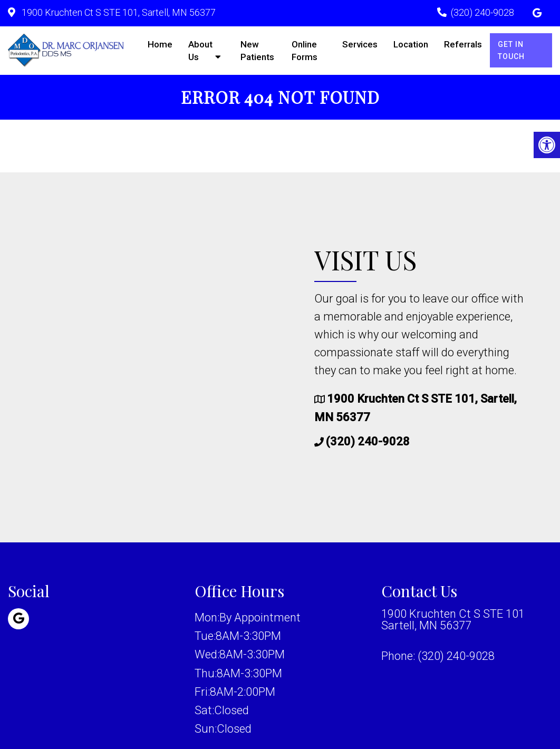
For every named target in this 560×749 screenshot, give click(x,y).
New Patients (257, 51)
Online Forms (305, 51)
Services (360, 44)
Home (160, 44)
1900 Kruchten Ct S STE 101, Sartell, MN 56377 (118, 12)
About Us (200, 51)
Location (411, 44)
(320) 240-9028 (482, 12)
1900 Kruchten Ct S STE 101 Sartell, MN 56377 (453, 620)
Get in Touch (511, 50)
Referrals (463, 44)
